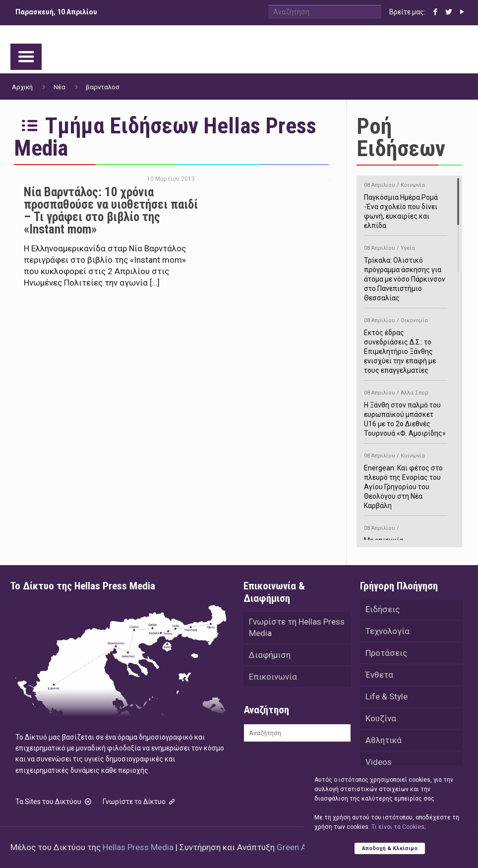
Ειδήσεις (383, 609)
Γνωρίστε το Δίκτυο (140, 802)
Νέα (60, 87)
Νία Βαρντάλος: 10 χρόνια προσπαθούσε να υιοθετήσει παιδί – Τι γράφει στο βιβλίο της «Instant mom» (111, 211)
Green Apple (299, 847)
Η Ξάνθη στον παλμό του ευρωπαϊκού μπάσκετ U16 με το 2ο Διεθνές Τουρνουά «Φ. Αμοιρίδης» (406, 411)
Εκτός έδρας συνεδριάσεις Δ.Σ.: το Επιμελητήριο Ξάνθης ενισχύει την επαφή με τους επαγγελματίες (406, 344)
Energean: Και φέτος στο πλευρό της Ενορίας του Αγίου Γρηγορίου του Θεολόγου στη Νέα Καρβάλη (406, 479)
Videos (379, 762)
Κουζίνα (381, 718)
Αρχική (22, 87)
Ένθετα (379, 675)
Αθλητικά (384, 740)
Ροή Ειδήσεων (401, 137)
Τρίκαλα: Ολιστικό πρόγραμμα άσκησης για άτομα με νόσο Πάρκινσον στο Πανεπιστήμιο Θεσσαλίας (406, 271)
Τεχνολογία (388, 631)
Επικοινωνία (273, 677)
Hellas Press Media (138, 847)
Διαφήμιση (270, 655)
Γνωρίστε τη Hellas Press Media (297, 627)
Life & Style (387, 696)
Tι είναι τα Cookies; (398, 827)
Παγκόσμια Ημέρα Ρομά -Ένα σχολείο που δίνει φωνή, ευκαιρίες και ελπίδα (406, 204)
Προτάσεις (386, 653)
